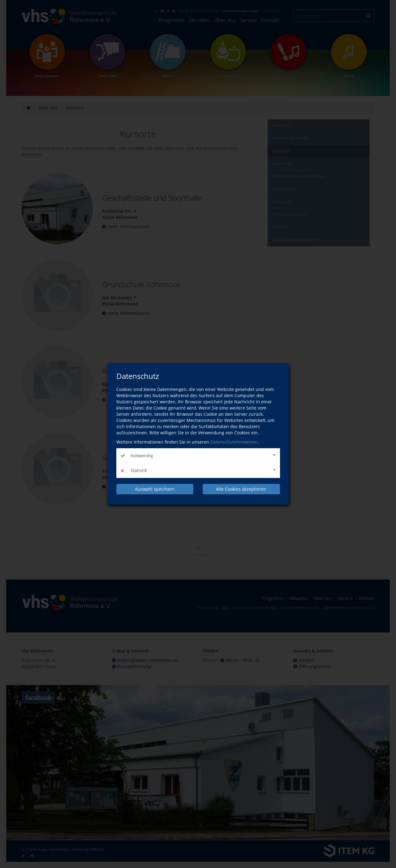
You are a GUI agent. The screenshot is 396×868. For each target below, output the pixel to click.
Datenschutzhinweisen (234, 442)
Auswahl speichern (155, 489)
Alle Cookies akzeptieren (241, 489)
